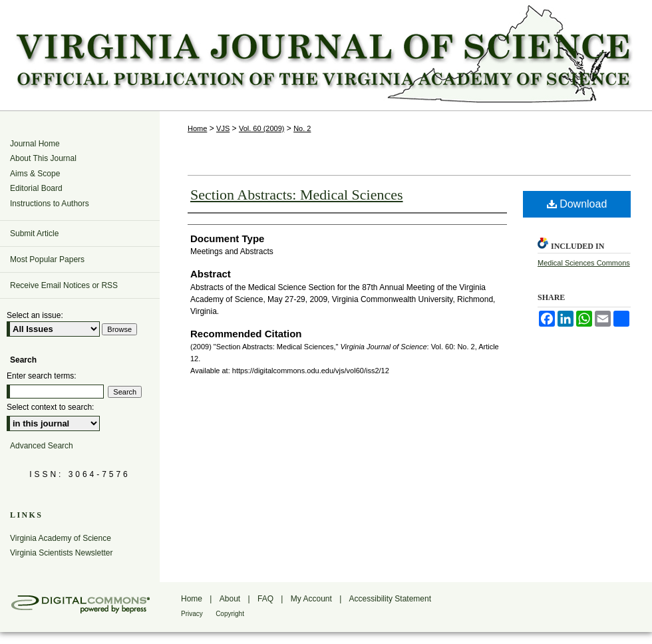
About (230, 599)
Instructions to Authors (50, 204)
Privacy (192, 614)
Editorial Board (36, 188)
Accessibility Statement (390, 599)
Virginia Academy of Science (61, 538)
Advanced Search (42, 446)
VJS (223, 128)
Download (577, 204)
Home (197, 128)
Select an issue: (35, 315)
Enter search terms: (42, 376)
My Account (311, 599)
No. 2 (302, 128)
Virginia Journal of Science (326, 55)
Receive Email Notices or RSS (64, 285)
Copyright (230, 614)
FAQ (265, 599)
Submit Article (34, 234)
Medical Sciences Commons (584, 263)
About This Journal (43, 158)
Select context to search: (50, 407)
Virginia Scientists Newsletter (62, 553)
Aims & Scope (35, 174)
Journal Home (35, 144)
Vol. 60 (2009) (262, 128)
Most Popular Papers (47, 259)
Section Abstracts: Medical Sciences (297, 195)
